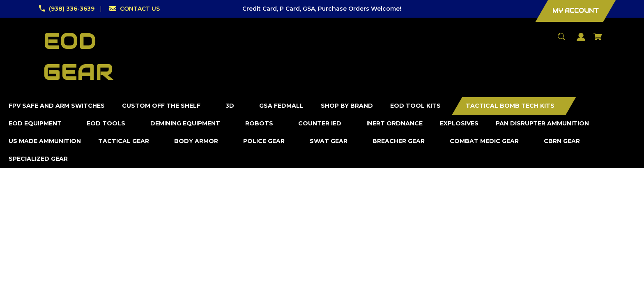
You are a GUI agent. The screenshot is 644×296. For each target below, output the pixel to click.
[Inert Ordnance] (395, 124)
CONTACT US (140, 9)
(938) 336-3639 (72, 9)
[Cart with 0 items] (598, 40)
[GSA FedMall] (282, 106)
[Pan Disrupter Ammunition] (543, 124)
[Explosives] (459, 124)
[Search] (562, 40)
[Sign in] (581, 41)
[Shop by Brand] (347, 106)
